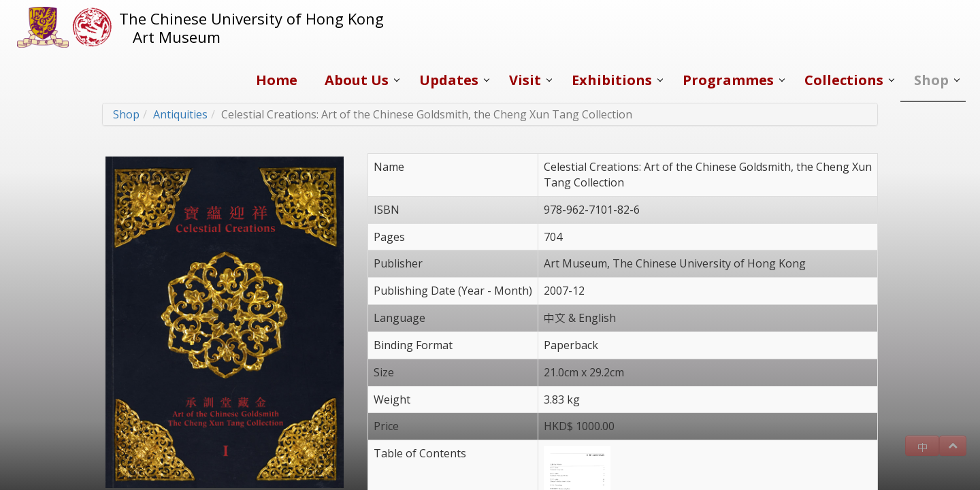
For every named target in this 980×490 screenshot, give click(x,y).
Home (277, 80)
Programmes (728, 80)
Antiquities (180, 114)
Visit (525, 80)
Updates (449, 80)
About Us (357, 80)
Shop (931, 80)
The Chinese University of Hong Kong (251, 18)
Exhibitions (612, 80)
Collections (844, 80)
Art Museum (177, 37)
